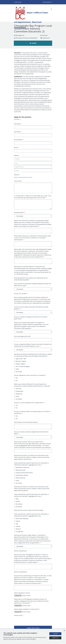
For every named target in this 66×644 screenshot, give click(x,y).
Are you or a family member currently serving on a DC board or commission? (32, 412)
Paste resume (28, 177)
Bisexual (17, 529)
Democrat (18, 389)
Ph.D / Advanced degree (22, 366)
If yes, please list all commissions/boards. (26, 422)
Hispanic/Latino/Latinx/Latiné (23, 473)
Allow (55, 634)
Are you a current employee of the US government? (29, 403)
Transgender (19, 532)
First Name (18, 124)
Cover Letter (18, 181)
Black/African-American (22, 467)
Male (16, 499)
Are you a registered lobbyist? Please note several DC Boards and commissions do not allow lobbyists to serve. (33, 345)
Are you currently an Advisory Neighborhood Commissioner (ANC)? (31, 433)
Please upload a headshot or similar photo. (27, 609)
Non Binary (18, 504)
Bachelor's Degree (20, 361)
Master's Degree (20, 364)
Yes (16, 378)
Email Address (19, 140)
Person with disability (21, 519)
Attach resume (18, 177)
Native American (20, 478)
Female (17, 501)
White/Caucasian (20, 470)
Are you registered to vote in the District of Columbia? (30, 375)
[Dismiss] (64, 631)
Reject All (55, 638)
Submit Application (33, 628)
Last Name (18, 132)
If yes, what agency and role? (22, 336)
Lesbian (17, 526)
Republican (18, 394)
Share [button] (33, 43)
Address (16, 155)
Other (17, 369)
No (16, 380)
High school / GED (20, 359)
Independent (19, 391)
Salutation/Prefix (19, 212)
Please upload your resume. (22, 593)
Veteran (17, 521)
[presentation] (27, 620)
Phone (16, 147)
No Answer (18, 372)
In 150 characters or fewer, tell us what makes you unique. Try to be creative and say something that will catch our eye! (33, 197)
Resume (17, 175)
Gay (16, 524)
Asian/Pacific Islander (21, 475)
